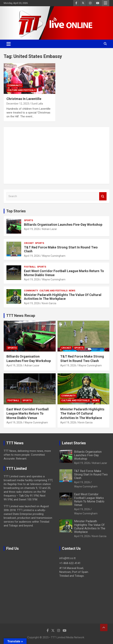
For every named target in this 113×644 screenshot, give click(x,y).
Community (15, 85)
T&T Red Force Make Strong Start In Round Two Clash (91, 474)
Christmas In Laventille (24, 99)
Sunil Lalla (37, 104)
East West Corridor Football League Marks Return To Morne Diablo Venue (28, 414)
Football (30, 267)
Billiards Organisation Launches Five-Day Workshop (63, 225)
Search (103, 196)
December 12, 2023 (18, 104)
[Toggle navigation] (9, 44)
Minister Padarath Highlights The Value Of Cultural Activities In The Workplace (63, 297)
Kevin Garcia (49, 303)
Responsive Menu (105, 3)
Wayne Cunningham (54, 256)
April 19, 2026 (32, 229)
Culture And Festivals (22, 90)
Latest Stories (74, 443)
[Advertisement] (56, 155)
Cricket (29, 243)
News (72, 291)
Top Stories (16, 211)
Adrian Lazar (49, 229)
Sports (28, 220)
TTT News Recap (21, 316)
